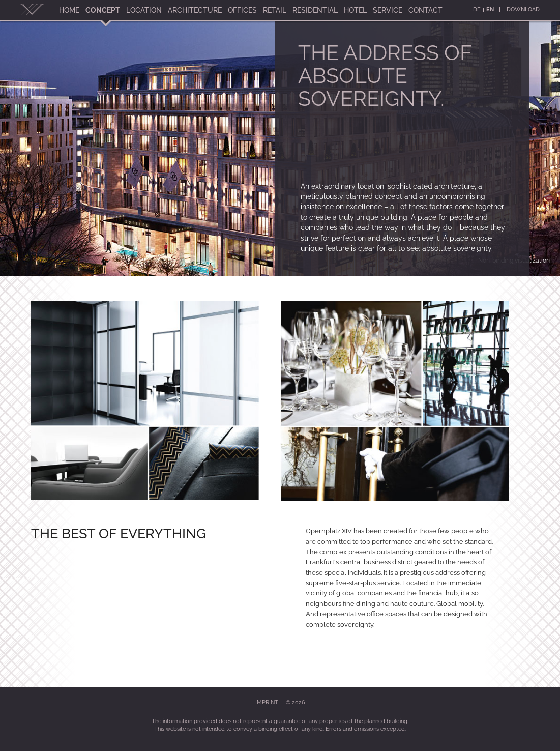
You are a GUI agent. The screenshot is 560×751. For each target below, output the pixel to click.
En (490, 9)
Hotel (355, 10)
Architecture (195, 10)
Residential (315, 10)
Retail (275, 10)
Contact (425, 10)
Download (523, 9)
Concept (103, 10)
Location (144, 10)
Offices (242, 10)
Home (69, 10)
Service (388, 10)
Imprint (267, 702)
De (477, 9)
